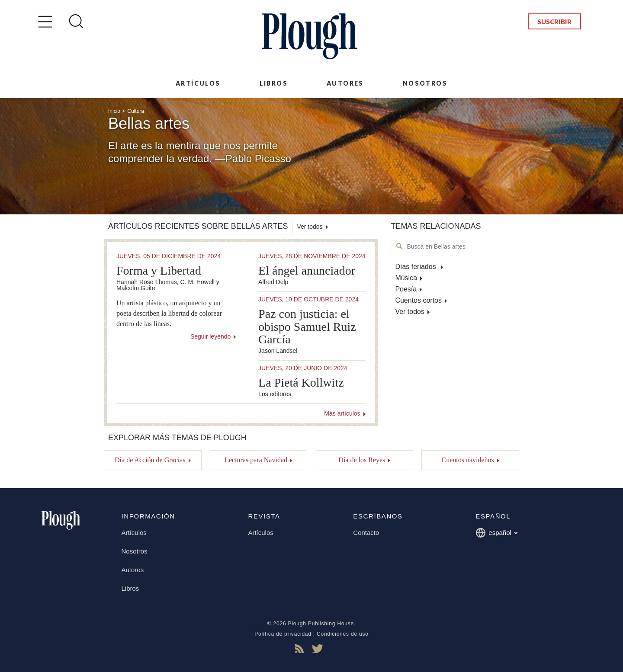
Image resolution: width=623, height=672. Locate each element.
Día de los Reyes (362, 460)
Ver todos (410, 312)
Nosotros (425, 83)
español (496, 533)
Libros (274, 83)
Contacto (366, 533)
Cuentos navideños (467, 460)
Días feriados (416, 267)
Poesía (406, 289)
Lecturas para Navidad (256, 460)
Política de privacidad (283, 634)
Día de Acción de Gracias (150, 460)
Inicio (114, 111)
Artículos (198, 83)
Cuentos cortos (418, 300)
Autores (345, 83)
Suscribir (554, 22)
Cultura (136, 111)
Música (406, 278)
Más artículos (342, 413)
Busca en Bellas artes (400, 246)
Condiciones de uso (343, 634)
